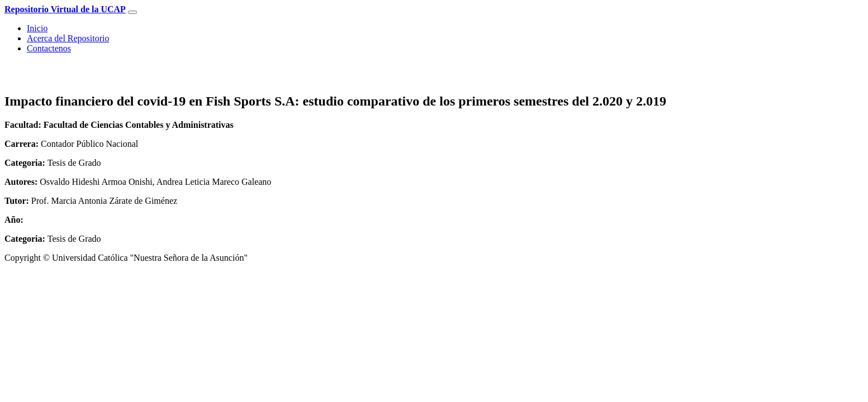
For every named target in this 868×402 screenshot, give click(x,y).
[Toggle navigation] (132, 12)
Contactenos (49, 48)
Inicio (37, 28)
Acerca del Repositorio (68, 38)
